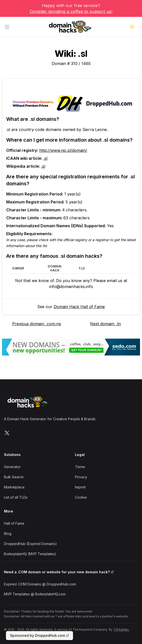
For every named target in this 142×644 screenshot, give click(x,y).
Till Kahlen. (121, 629)
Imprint (80, 487)
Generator (12, 467)
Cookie (81, 497)
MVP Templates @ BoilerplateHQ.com (35, 594)
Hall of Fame (14, 523)
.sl (45, 158)
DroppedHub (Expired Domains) (30, 544)
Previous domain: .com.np (37, 324)
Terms (80, 467)
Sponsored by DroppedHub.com (39, 635)
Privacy (81, 477)
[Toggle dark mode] (132, 27)
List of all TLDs (16, 497)
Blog (8, 533)
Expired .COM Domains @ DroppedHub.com (40, 584)
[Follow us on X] (7, 433)
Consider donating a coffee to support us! (71, 11)
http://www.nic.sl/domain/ (63, 150)
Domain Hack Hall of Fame (79, 307)
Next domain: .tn (106, 324)
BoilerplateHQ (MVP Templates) (30, 554)
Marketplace (14, 487)
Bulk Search (14, 477)
